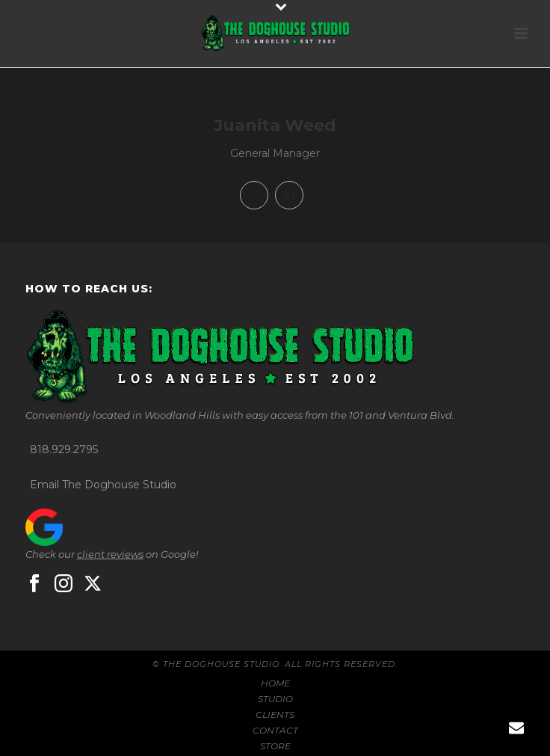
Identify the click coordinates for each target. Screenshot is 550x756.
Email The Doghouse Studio (103, 485)
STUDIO (275, 699)
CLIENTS (275, 714)
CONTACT (275, 730)
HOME (275, 683)
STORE (275, 746)
